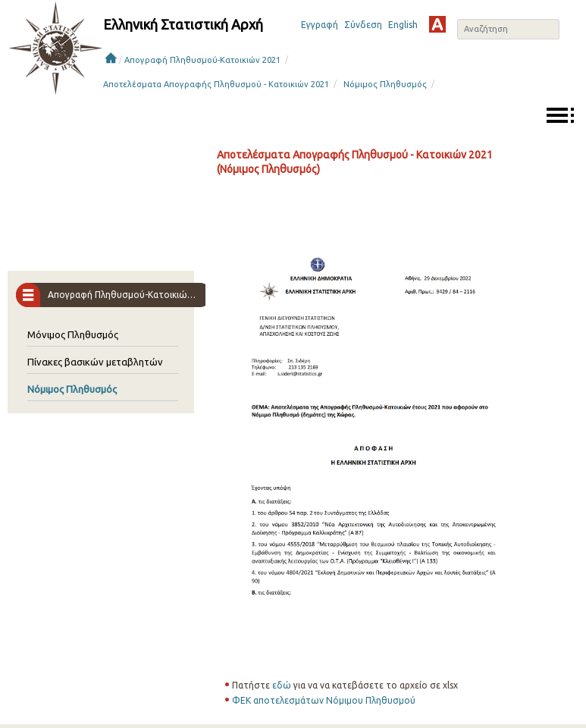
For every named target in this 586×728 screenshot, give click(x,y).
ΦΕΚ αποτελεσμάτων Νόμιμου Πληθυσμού (324, 700)
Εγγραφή (320, 25)
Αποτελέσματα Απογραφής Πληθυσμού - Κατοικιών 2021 (216, 84)
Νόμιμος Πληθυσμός (385, 84)
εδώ (282, 685)
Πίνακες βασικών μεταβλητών (95, 362)
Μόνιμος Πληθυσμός (73, 334)
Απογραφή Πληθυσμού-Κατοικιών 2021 (202, 60)
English (403, 25)
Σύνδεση (363, 25)
